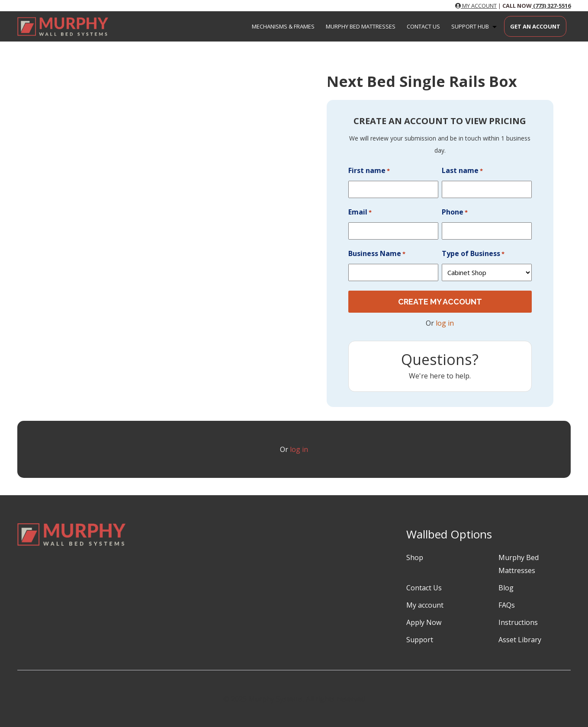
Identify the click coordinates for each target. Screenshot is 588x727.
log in (445, 323)
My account (425, 605)
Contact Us (423, 26)
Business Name (377, 254)
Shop (415, 557)
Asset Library (520, 639)
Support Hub (476, 27)
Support (420, 639)
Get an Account (535, 26)
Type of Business (473, 254)
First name (369, 171)
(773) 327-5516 (551, 6)
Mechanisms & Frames (283, 26)
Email (360, 212)
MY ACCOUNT (476, 6)
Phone (455, 212)
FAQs (507, 605)
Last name (462, 171)
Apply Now (424, 622)
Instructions (518, 622)
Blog (506, 587)
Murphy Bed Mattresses (361, 26)
